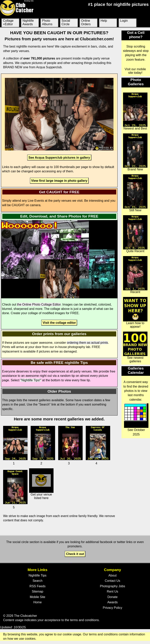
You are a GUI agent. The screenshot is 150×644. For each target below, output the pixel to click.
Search (38, 581)
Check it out (75, 554)
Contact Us (112, 581)
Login (124, 21)
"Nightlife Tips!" (31, 380)
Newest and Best (135, 111)
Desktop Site (29, 1)
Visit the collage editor (59, 322)
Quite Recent (135, 234)
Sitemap (38, 591)
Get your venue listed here (41, 484)
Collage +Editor (8, 22)
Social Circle (66, 22)
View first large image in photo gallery (59, 181)
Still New (135, 193)
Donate (112, 597)
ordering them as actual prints (87, 343)
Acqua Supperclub (49, 67)
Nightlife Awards (28, 22)
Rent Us (112, 591)
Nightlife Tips (37, 575)
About (112, 575)
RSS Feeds (37, 586)
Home (38, 602)
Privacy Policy (112, 608)
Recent (135, 275)
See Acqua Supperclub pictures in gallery (59, 158)
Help (104, 21)
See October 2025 (136, 420)
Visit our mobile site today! (135, 71)
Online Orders (86, 22)
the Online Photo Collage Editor (39, 304)
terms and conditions (84, 620)
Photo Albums (47, 22)
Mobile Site (37, 597)
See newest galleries (135, 347)
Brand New (135, 152)
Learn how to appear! (135, 313)
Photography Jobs (113, 586)
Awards (112, 602)
